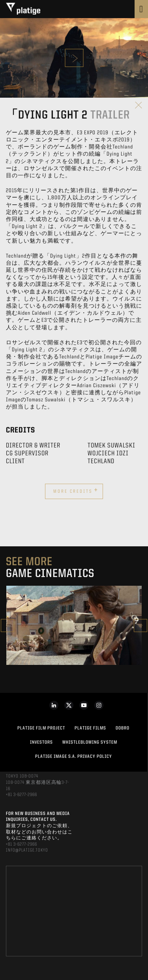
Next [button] (141, 625)
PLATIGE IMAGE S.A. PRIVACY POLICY (74, 757)
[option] (74, 625)
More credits (76, 490)
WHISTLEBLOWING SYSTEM (90, 742)
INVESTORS (41, 742)
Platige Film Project (41, 728)
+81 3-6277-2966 (22, 795)
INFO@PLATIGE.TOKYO (27, 850)
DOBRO (123, 728)
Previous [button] (7, 625)
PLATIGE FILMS (90, 728)
